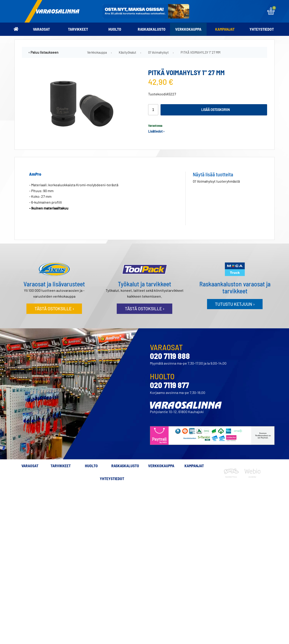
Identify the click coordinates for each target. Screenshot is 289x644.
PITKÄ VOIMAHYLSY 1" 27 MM (200, 52)
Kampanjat (225, 29)
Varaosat (41, 29)
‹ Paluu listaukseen (43, 52)
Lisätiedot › (156, 131)
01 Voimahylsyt (158, 52)
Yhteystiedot (262, 29)
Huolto (115, 29)
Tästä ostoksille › (54, 309)
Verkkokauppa (188, 29)
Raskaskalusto (152, 29)
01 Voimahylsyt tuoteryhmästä (216, 181)
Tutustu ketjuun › (235, 304)
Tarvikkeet (78, 29)
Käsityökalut (127, 52)
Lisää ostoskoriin (216, 110)
